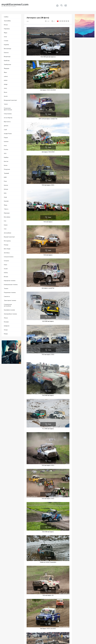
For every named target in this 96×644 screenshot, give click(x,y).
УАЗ (28, 21)
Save (50, 52)
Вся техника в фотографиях (15, 5)
